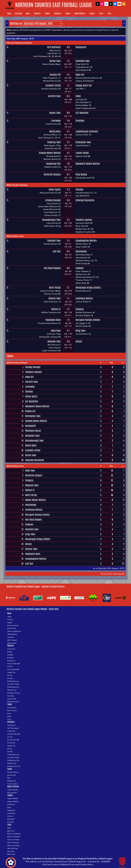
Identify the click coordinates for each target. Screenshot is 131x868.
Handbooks (11, 810)
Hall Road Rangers (52, 268)
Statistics (58, 13)
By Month (10, 658)
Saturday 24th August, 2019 (20, 39)
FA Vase (10, 678)
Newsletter (11, 819)
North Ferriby (55, 288)
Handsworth (81, 47)
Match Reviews (12, 634)
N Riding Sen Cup (13, 687)
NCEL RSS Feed (13, 848)
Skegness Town (54, 341)
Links (102, 13)
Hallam (79, 341)
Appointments (12, 793)
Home (9, 13)
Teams (68, 13)
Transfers (11, 637)
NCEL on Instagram (14, 834)
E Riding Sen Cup (13, 681)
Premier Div (11, 661)
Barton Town (55, 61)
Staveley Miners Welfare (50, 153)
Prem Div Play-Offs (14, 664)
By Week (10, 655)
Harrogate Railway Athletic (88, 320)
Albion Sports (55, 189)
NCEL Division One (15, 236)
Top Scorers (11, 725)
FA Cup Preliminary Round (19, 43)
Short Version (12, 710)
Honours (10, 816)
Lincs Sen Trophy (13, 684)
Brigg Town (81, 331)
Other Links (11, 854)
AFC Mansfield (82, 113)
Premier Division (13, 625)
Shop (109, 13)
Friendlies (11, 696)
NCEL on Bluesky (13, 843)
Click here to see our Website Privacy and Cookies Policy (68, 864)
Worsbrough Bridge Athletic (88, 288)
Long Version (12, 708)
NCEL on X (11, 831)
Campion (80, 268)
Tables (48, 13)
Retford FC (56, 309)
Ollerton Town (55, 298)
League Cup (11, 672)
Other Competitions (14, 631)
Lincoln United (82, 153)
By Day (10, 652)
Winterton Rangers (52, 174)
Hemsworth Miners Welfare (88, 164)
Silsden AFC (30, 411)
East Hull (57, 251)
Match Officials (80, 13)
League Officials (13, 798)
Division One (12, 628)
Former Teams (12, 784)
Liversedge (56, 121)
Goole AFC (80, 75)
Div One (10, 666)
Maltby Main (55, 131)
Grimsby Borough (53, 200)
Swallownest (81, 251)
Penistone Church (33, 431)
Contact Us (11, 804)
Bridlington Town (83, 142)
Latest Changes (13, 790)
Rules (9, 807)
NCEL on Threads (13, 840)
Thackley (79, 189)
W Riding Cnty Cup (14, 693)
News (28, 13)
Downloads (11, 813)
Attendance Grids (13, 702)
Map (9, 778)
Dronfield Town (54, 241)
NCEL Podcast (12, 640)
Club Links (11, 851)
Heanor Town (55, 113)
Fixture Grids (12, 699)
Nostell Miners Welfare (35, 500)
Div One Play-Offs (13, 669)
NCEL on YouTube (13, 845)
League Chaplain (13, 801)
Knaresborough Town (51, 220)
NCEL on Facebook (14, 837)
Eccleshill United (53, 85)
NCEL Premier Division (17, 185)
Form (9, 719)
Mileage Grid (12, 781)
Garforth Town (54, 96)
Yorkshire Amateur (84, 220)
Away (9, 716)
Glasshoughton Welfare (86, 241)
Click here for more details (113, 574)
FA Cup (10, 675)
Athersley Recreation (85, 200)
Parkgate (80, 309)
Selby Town (56, 331)
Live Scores (18, 13)
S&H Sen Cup (12, 690)
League (92, 13)
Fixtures (10, 620)
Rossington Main (53, 320)
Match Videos (12, 643)
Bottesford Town (32, 436)
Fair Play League (13, 728)
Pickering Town (54, 142)
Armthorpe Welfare (84, 298)
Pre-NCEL (11, 822)
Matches (38, 13)
